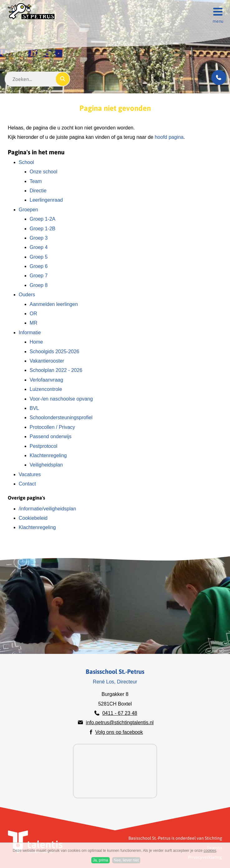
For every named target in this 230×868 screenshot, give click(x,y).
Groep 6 (39, 266)
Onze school (43, 172)
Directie (38, 191)
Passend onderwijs (50, 436)
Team (36, 181)
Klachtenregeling (48, 455)
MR (34, 323)
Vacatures (30, 474)
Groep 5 (39, 257)
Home (36, 342)
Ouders (27, 295)
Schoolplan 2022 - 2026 (56, 370)
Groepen (28, 210)
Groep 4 (39, 247)
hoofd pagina (169, 137)
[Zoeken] (63, 79)
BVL (34, 408)
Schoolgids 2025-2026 (54, 352)
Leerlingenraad (46, 200)
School (26, 162)
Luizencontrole (46, 389)
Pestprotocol (43, 446)
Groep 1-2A (43, 219)
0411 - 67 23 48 (120, 713)
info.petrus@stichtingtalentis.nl (120, 723)
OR (33, 314)
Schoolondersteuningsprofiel (61, 418)
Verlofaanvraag (46, 380)
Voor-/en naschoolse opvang (61, 399)
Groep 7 (39, 276)
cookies (210, 851)
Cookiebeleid (33, 518)
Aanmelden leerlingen (54, 304)
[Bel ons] (219, 77)
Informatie (30, 333)
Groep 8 (39, 285)
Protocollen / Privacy (52, 427)
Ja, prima (101, 860)
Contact (27, 484)
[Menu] (216, 11)
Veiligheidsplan (46, 465)
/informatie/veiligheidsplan (47, 509)
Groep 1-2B (43, 229)
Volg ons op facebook (119, 732)
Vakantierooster (47, 361)
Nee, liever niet (126, 860)
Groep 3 (39, 238)
